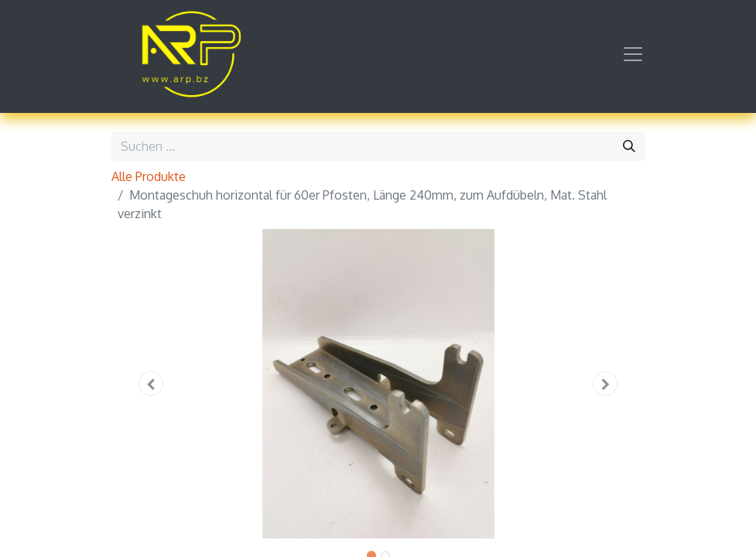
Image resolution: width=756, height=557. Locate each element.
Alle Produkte (149, 176)
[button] (152, 384)
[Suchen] (629, 146)
